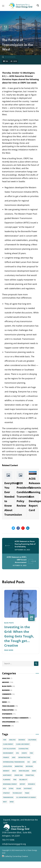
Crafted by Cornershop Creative (16, 856)
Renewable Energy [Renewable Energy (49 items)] (10, 784)
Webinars (8, 726)
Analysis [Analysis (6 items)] (12, 740)
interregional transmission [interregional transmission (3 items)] (14, 762)
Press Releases (10, 706)
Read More (9, 650)
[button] (38, 5)
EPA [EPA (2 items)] (17, 753)
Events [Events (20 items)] (24, 753)
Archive (8, 682)
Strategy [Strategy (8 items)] (6, 793)
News (6, 702)
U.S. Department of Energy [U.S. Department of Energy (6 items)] (26, 797)
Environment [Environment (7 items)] (8, 753)
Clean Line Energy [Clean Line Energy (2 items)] (23, 744)
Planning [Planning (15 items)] (7, 780)
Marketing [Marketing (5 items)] (19, 766)
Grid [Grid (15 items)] (14, 757)
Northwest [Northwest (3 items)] (7, 775)
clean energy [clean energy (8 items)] (8, 744)
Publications (10, 710)
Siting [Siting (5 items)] (11, 788)
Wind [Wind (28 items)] (12, 802)
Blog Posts (7, 36)
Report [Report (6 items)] (22, 784)
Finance (7, 698)
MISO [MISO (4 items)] (14, 771)
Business (7, 690)
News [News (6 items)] (34, 771)
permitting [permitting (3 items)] (30, 775)
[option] (21, 622)
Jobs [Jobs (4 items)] (34, 762)
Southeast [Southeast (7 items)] (28, 788)
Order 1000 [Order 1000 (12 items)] (19, 775)
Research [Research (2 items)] (31, 784)
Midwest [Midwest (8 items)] (6, 771)
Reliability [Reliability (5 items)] (23, 780)
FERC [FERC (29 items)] (31, 753)
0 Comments (10, 57)
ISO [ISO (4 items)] (29, 762)
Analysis (7, 678)
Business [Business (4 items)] (22, 740)
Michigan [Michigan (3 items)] (29, 766)
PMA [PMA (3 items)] (15, 780)
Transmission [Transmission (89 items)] (8, 797)
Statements (9, 714)
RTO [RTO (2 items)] (4, 788)
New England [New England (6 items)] (24, 771)
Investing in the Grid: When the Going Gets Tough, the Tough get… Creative (19, 636)
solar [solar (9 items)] (19, 788)
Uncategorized (10, 722)
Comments (8, 694)
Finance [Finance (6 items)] (6, 757)
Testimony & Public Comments (17, 718)
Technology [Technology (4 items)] (17, 793)
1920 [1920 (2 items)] (5, 740)
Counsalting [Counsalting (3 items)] (23, 749)
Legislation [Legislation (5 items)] (7, 766)
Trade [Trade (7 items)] (27, 793)
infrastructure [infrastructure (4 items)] (24, 757)
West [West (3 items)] (5, 802)
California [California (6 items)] (32, 740)
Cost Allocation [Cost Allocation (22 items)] (9, 749)
